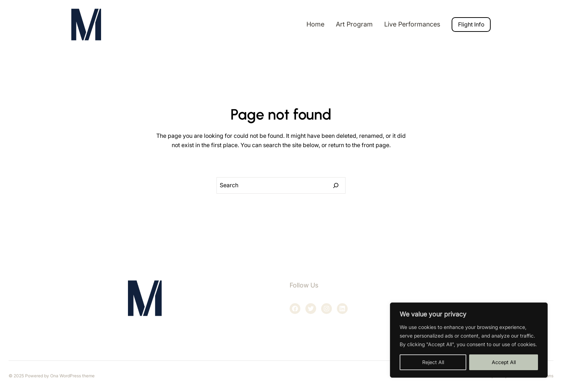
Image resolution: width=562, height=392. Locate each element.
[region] (469, 340)
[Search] (336, 185)
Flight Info (471, 24)
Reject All (433, 362)
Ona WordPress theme (72, 376)
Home (315, 24)
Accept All (504, 362)
